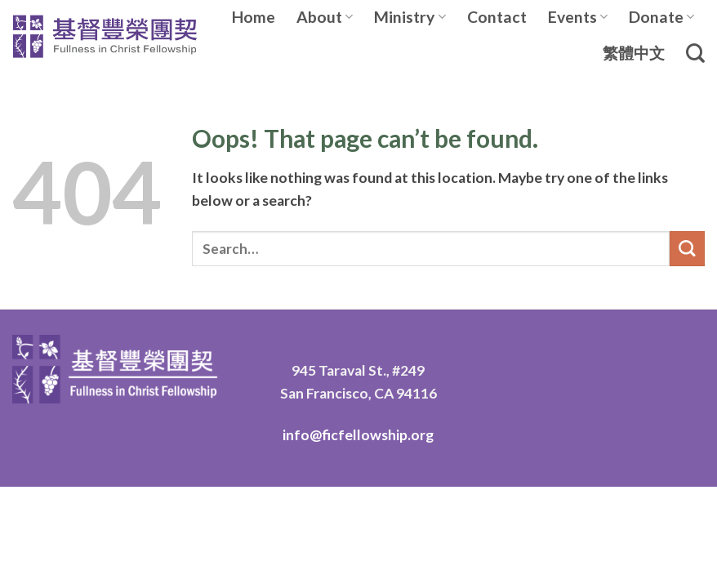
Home (254, 17)
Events (578, 17)
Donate (661, 17)
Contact (497, 17)
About (325, 17)
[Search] (695, 53)
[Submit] (687, 249)
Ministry (410, 17)
